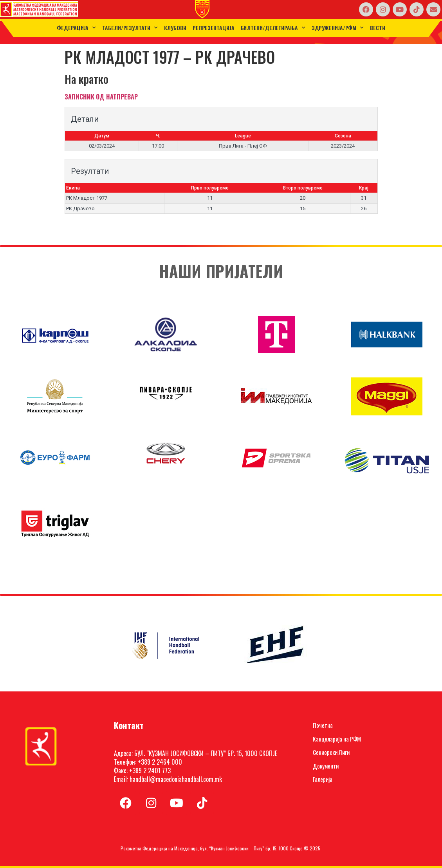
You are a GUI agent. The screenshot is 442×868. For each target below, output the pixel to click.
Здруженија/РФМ (338, 28)
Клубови (175, 28)
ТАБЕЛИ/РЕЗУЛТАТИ (130, 28)
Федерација (76, 28)
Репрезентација (214, 28)
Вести (378, 28)
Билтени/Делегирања (273, 28)
